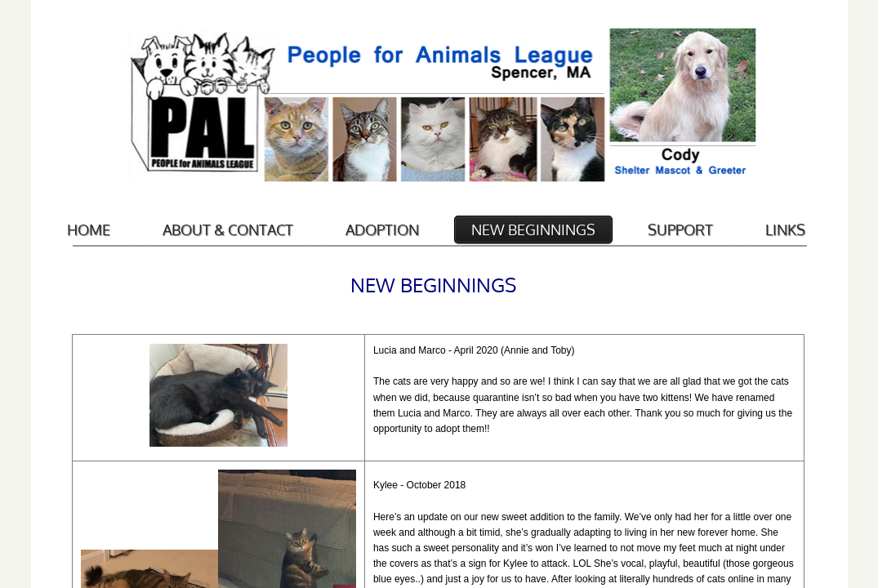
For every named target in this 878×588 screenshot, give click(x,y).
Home (89, 229)
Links (785, 229)
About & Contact (228, 229)
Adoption (382, 229)
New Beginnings (533, 229)
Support (680, 229)
